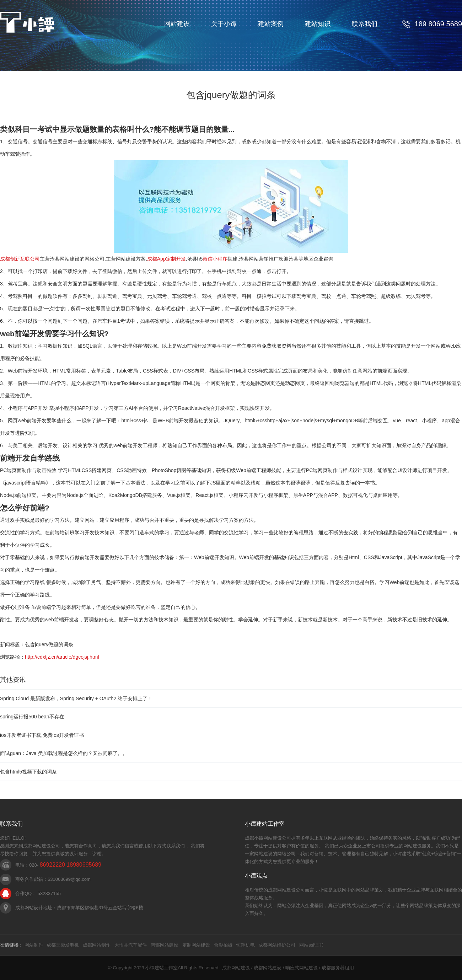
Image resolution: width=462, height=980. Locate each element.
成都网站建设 (236, 968)
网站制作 (34, 945)
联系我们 (365, 24)
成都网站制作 (97, 945)
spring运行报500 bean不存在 (32, 717)
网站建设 (177, 24)
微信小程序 (215, 259)
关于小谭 (224, 24)
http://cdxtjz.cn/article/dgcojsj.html (62, 657)
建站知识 (318, 24)
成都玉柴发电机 (63, 945)
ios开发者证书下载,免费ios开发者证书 (42, 735)
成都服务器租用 (338, 968)
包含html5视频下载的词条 (28, 772)
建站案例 (271, 24)
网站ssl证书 (311, 945)
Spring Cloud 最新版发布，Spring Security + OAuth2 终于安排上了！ (76, 698)
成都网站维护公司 (277, 945)
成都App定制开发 (166, 259)
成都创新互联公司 (20, 259)
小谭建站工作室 (162, 968)
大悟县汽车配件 (131, 945)
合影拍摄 (223, 945)
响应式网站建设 (302, 968)
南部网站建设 (165, 945)
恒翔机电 (246, 945)
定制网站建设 (196, 945)
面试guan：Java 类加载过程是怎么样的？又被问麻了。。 (64, 753)
